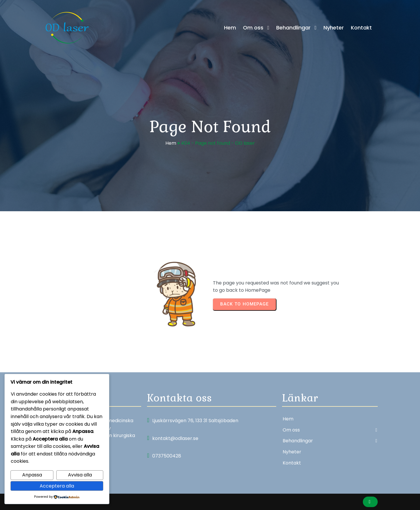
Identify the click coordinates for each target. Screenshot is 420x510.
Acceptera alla (57, 486)
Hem (171, 143)
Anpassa (32, 475)
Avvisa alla (80, 475)
